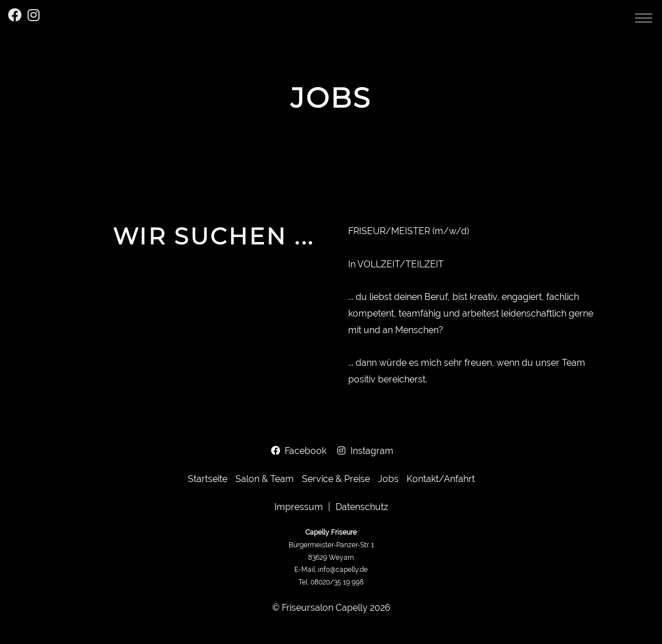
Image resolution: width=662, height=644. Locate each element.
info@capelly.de (343, 570)
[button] (644, 18)
